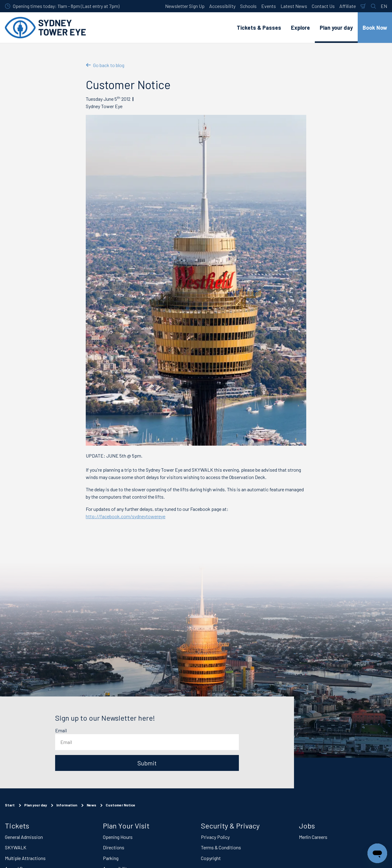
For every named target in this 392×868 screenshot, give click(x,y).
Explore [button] (300, 28)
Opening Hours (118, 837)
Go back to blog (105, 65)
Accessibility (222, 6)
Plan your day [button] (336, 28)
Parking (111, 858)
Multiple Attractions (25, 858)
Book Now (375, 28)
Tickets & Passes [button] (259, 28)
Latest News (294, 6)
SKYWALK (16, 847)
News (91, 805)
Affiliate (348, 6)
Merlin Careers (313, 837)
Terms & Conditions (221, 847)
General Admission (24, 837)
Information (67, 805)
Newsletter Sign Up (185, 6)
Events (269, 6)
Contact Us (323, 6)
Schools (248, 6)
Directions (114, 847)
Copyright (211, 858)
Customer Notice (121, 805)
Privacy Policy (215, 837)
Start (10, 805)
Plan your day (36, 805)
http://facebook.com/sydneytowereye (126, 516)
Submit (147, 763)
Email (61, 730)
